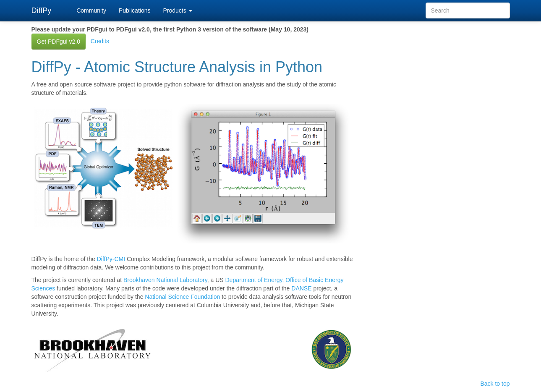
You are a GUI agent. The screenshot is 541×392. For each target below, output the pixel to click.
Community (91, 10)
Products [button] (177, 10)
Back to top (495, 384)
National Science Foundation (182, 297)
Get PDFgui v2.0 (59, 42)
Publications (135, 10)
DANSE (301, 288)
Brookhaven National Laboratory (165, 280)
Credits (100, 41)
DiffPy (42, 10)
